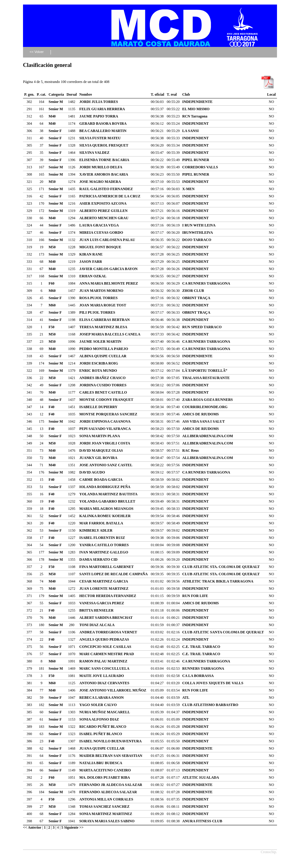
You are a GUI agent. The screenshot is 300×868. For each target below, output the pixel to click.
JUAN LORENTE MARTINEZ (104, 589)
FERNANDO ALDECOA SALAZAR (108, 792)
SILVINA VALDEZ (94, 153)
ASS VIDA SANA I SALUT (204, 421)
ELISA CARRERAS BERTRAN (104, 320)
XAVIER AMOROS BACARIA (104, 174)
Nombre (86, 94)
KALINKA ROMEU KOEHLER (105, 516)
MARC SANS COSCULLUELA (104, 668)
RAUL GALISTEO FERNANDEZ (106, 189)
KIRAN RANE (91, 254)
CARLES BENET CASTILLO (103, 392)
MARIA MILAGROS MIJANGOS (106, 509)
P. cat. (42, 94)
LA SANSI (190, 131)
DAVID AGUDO (92, 472)
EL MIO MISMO (196, 109)
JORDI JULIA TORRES (99, 102)
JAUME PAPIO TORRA (99, 116)
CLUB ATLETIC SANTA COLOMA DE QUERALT (223, 632)
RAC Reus (190, 451)
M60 (52, 291)
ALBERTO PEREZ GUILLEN (103, 211)
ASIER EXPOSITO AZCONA (103, 203)
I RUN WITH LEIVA (199, 225)
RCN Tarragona (195, 116)
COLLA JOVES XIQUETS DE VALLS (213, 683)
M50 (52, 182)
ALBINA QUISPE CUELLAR (103, 356)
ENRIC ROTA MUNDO (98, 371)
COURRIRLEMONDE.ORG (205, 407)
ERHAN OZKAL (93, 276)
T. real (172, 94)
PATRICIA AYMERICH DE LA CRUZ (110, 196)
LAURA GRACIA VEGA (99, 225)
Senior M (56, 102)
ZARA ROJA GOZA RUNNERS (208, 400)
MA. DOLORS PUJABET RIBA (105, 777)
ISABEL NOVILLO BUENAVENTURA (110, 741)
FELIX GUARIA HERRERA (102, 109)
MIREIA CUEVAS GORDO (101, 233)
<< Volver (37, 52)
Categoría (56, 94)
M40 (52, 116)
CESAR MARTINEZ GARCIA (104, 581)
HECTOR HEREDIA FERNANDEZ (108, 596)
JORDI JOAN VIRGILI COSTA (105, 443)
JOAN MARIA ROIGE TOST (103, 305)
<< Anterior (32, 827)
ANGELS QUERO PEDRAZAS (104, 639)
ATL (186, 698)
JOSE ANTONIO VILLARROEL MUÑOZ (113, 690)
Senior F (55, 131)
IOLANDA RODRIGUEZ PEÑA (105, 487)
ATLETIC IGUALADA (201, 777)
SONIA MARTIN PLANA (100, 436)
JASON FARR (91, 262)
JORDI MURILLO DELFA (101, 167)
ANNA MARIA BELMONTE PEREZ (109, 283)
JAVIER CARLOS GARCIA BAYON (108, 269)
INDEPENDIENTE (197, 102)
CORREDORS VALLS (200, 167)
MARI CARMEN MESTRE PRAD (107, 654)
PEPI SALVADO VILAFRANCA (105, 429)
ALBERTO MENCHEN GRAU (104, 218)
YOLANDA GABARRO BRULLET (107, 501)
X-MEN (188, 189)
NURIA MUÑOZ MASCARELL (105, 712)
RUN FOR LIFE (195, 596)
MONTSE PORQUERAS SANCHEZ (108, 414)
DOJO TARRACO (197, 240)
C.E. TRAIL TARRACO (201, 647)
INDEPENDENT (195, 124)
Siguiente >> (74, 827)
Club (186, 94)
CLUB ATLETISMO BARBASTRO (210, 705)
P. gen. (29, 94)
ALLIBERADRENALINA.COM (208, 436)
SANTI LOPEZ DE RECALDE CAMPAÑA (114, 574)
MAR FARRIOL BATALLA (101, 523)
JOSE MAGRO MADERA (100, 182)
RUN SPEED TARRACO (202, 327)
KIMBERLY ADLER (96, 530)
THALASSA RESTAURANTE (206, 378)
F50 (52, 327)
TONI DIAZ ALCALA (97, 625)
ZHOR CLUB (193, 291)
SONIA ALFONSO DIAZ (99, 719)
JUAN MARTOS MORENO (101, 291)
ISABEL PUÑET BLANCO (101, 734)
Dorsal (72, 94)
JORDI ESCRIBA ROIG (99, 363)
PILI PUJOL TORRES (97, 312)
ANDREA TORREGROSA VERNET (108, 632)
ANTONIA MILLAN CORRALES (106, 799)
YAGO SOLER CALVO (98, 705)
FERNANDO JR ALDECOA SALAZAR (111, 785)
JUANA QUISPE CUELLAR (102, 748)
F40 (52, 407)
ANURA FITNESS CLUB (202, 821)
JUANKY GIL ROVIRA (98, 458)
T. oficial (157, 94)
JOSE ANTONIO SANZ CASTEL (106, 465)
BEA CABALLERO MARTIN (103, 131)
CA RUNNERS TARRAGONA (206, 283)
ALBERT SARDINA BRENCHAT (106, 618)
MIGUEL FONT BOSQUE (100, 247)
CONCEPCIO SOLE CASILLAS (105, 647)
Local (271, 94)
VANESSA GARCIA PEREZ (102, 603)
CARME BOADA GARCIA (101, 480)
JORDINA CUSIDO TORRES (103, 385)
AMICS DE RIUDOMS (201, 414)
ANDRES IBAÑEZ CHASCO (102, 378)
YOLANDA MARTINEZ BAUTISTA (108, 494)
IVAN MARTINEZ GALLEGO (104, 552)
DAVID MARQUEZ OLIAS (101, 451)
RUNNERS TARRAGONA (203, 668)
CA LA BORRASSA (198, 676)
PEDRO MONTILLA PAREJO (104, 349)
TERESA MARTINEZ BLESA (103, 327)
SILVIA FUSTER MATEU (100, 138)
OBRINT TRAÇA (196, 298)
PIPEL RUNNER (196, 160)
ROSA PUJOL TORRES (98, 298)
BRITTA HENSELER (96, 610)
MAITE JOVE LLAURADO (102, 676)
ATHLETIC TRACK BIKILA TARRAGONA (218, 581)
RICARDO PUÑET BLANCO (103, 727)
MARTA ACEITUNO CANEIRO (105, 770)
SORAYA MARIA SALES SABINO (107, 821)
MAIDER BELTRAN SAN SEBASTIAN (111, 756)
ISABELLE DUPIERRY (98, 407)
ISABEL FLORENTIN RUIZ (102, 538)
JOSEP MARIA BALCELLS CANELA (110, 334)
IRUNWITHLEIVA (198, 233)
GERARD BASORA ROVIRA (103, 124)
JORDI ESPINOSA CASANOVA (105, 421)
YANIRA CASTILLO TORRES (104, 545)
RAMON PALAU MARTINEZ (103, 661)
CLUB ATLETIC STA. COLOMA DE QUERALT (221, 567)
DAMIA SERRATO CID (98, 559)
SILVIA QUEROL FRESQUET (104, 145)
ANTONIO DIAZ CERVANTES (104, 683)
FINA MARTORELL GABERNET (106, 567)
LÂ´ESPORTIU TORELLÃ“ (205, 371)
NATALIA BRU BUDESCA (101, 763)
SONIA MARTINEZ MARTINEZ (106, 814)
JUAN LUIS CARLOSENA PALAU (107, 240)
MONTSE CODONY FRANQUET (106, 400)
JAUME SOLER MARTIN (100, 342)
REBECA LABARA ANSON (102, 698)
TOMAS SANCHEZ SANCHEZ (104, 807)
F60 (52, 283)
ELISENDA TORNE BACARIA (104, 160)
